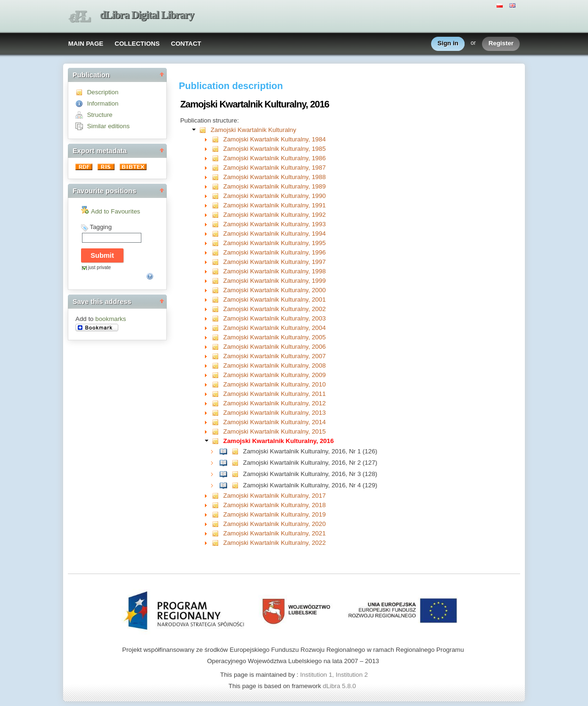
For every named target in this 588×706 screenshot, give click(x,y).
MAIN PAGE (86, 44)
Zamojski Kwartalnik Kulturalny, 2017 (275, 496)
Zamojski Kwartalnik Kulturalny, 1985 (275, 149)
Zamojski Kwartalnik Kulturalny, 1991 (275, 205)
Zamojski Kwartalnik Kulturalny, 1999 (275, 281)
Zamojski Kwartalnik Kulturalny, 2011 (275, 394)
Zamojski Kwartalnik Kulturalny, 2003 (275, 318)
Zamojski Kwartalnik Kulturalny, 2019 (275, 514)
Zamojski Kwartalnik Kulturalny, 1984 (275, 139)
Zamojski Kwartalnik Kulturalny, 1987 (275, 168)
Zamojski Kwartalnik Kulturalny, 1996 (275, 252)
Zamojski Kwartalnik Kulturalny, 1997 (275, 262)
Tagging (101, 227)
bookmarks (110, 319)
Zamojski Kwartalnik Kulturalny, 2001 (275, 300)
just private (99, 267)
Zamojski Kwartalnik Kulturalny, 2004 (275, 328)
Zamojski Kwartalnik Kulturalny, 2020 (275, 524)
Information (103, 103)
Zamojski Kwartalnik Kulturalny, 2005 (275, 337)
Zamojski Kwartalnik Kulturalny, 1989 (275, 186)
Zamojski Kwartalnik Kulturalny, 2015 (275, 431)
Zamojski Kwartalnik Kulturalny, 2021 (275, 533)
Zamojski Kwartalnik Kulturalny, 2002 (275, 309)
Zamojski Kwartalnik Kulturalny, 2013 (275, 413)
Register (501, 44)
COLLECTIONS (137, 44)
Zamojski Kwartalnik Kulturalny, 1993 (275, 224)
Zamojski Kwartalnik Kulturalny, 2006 (275, 347)
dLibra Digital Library (147, 15)
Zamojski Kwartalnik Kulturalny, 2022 (275, 543)
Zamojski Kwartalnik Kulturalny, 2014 (275, 422)
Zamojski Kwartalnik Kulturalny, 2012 (275, 403)
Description (103, 92)
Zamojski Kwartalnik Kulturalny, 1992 (275, 215)
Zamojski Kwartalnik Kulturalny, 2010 (275, 384)
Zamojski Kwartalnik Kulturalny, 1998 (275, 271)
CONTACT (186, 44)
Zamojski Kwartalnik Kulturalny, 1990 (275, 196)
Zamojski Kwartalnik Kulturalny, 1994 (275, 234)
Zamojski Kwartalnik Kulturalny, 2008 (275, 365)
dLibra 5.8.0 (340, 686)
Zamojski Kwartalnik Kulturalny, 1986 (275, 158)
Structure (100, 115)
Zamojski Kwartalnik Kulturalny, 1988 (275, 177)
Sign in (448, 44)
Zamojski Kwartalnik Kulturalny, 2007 (275, 356)
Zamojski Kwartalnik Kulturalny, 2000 (275, 290)
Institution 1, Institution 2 (334, 675)
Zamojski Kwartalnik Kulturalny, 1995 (275, 243)
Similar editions (108, 126)
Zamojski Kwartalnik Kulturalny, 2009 (275, 375)
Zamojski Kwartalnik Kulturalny (253, 130)
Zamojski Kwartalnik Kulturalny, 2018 (275, 505)
